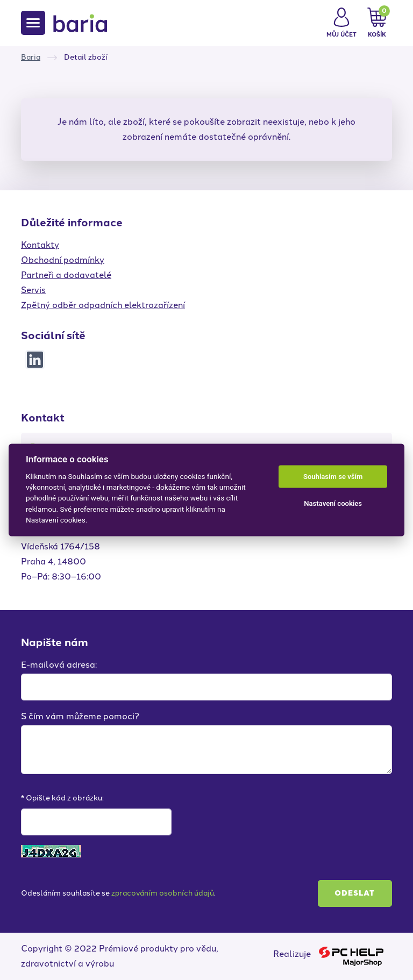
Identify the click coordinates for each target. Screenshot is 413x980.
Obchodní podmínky (63, 260)
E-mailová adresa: (59, 665)
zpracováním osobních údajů (163, 893)
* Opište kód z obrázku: (62, 798)
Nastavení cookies (333, 503)
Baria (31, 57)
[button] (341, 23)
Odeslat (355, 893)
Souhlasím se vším (333, 477)
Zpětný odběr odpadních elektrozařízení (103, 305)
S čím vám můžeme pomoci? (80, 716)
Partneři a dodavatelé (66, 275)
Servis (33, 290)
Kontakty (40, 245)
